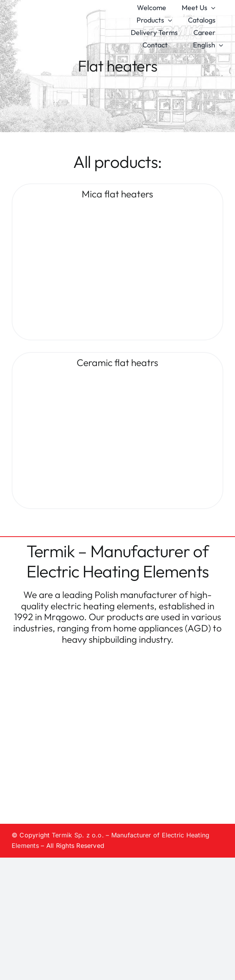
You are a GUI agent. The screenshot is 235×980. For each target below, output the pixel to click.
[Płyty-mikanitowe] (110, 207)
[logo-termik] (55, 16)
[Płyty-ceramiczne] (110, 375)
